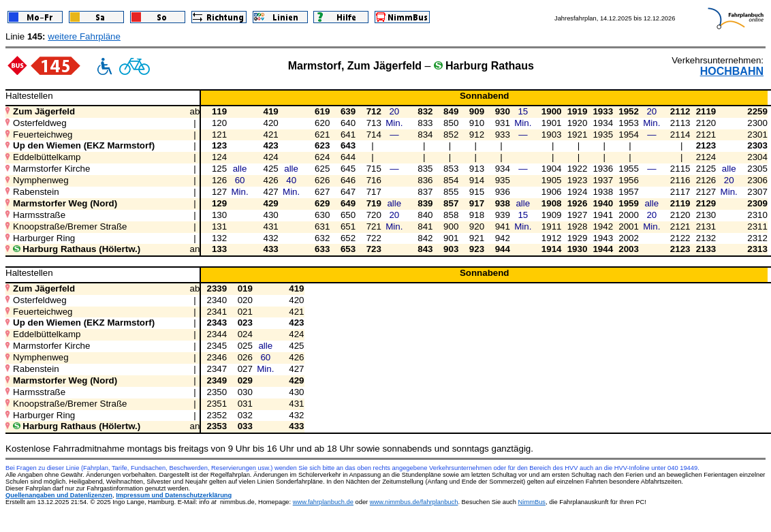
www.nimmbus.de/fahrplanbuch (414, 502)
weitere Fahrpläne (84, 36)
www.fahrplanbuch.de (323, 502)
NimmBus (532, 502)
